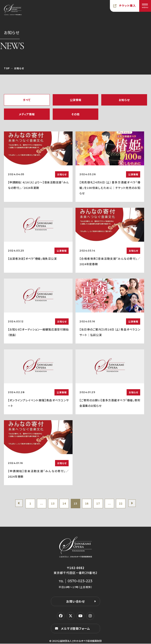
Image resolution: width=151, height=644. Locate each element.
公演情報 (76, 100)
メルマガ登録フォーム (75, 629)
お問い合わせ (75, 602)
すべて (27, 100)
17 (99, 504)
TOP (7, 68)
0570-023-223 (80, 581)
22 (122, 504)
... (40, 504)
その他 (75, 114)
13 (52, 504)
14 (64, 504)
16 (87, 504)
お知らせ (124, 100)
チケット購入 (127, 5)
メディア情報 (27, 114)
